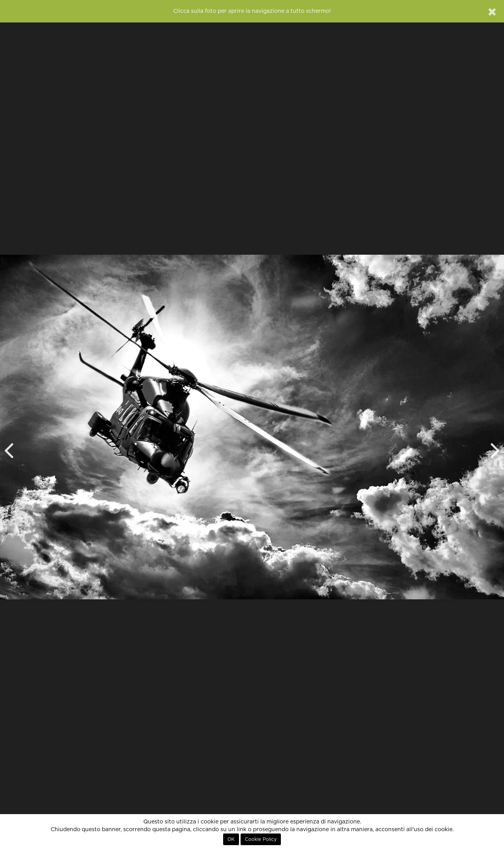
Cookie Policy (261, 839)
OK (231, 839)
